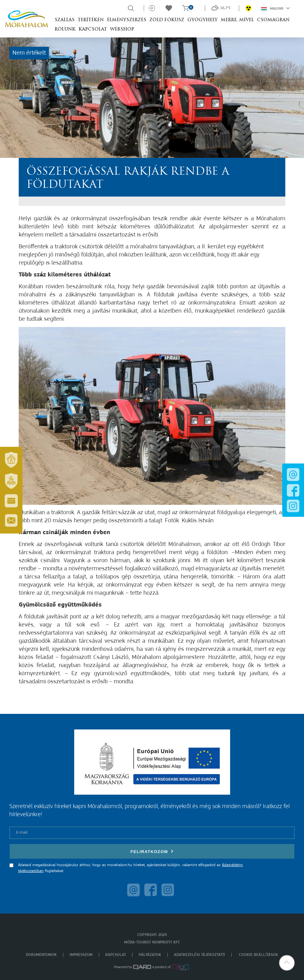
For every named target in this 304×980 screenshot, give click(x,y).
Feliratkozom (152, 851)
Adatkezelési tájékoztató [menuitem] (200, 955)
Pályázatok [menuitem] (150, 955)
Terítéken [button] (91, 20)
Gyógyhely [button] (203, 20)
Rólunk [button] (65, 29)
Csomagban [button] (273, 20)
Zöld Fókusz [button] (167, 20)
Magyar (275, 8)
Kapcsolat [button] (93, 29)
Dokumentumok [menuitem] (41, 955)
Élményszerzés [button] (127, 20)
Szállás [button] (65, 20)
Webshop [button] (122, 29)
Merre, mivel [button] (237, 20)
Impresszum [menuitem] (81, 955)
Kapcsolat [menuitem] (116, 955)
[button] (287, 963)
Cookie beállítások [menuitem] (258, 955)
